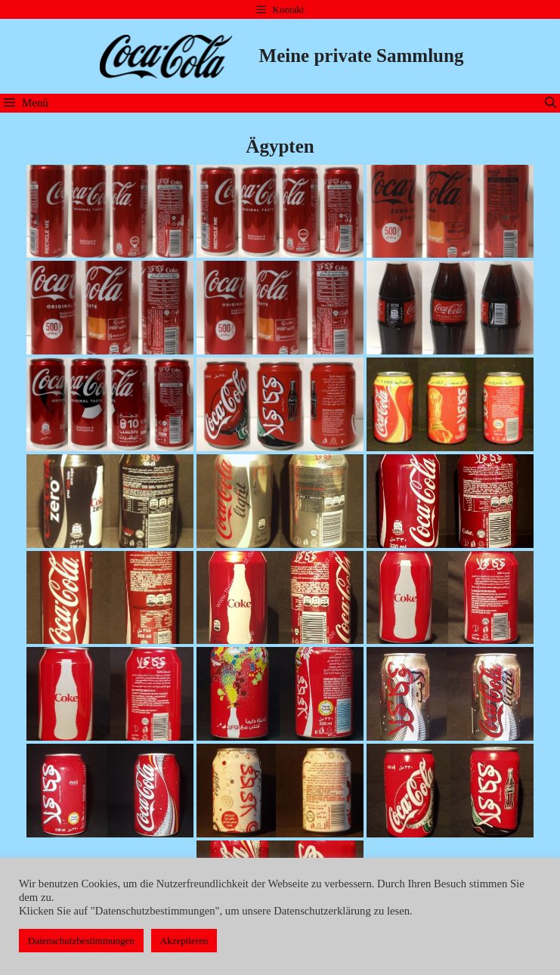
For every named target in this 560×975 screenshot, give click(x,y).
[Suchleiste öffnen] (551, 103)
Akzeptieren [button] (184, 941)
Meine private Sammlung (362, 56)
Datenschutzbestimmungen (81, 941)
